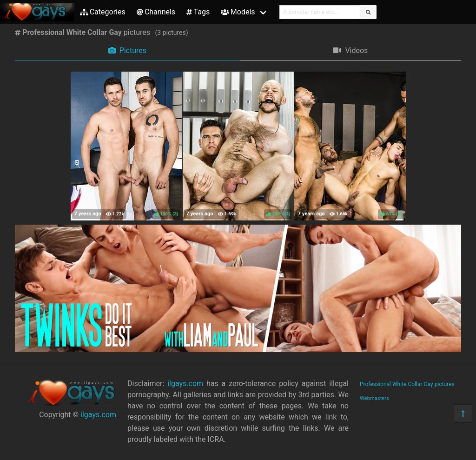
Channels (156, 12)
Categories (103, 12)
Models (238, 12)
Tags (198, 12)
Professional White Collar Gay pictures (407, 384)
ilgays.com (98, 415)
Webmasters (374, 398)
